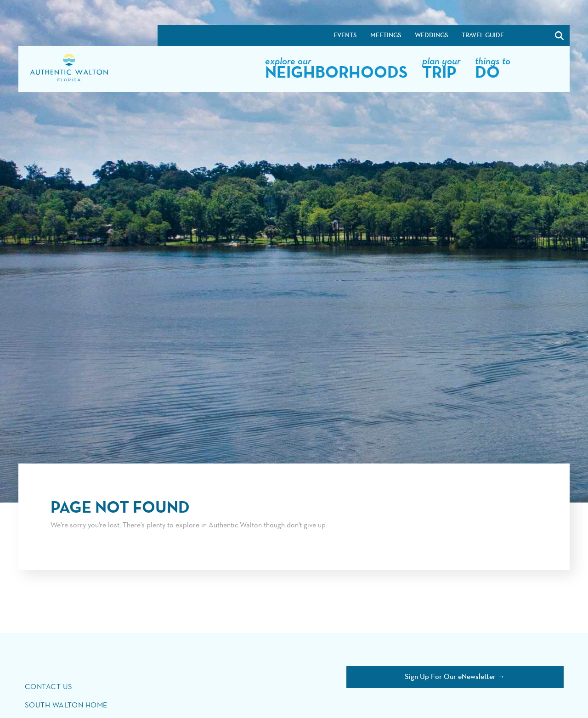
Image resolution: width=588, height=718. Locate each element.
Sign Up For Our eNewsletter (450, 677)
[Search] (559, 36)
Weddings (431, 35)
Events (345, 35)
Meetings (386, 35)
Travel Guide (483, 35)
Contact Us (49, 687)
